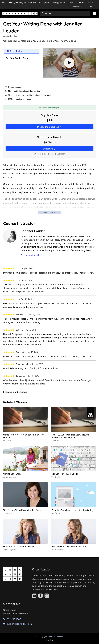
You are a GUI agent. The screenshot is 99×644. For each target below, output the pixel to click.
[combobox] (65, 13)
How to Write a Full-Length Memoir (69, 547)
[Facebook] (40, 596)
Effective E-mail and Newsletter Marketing (72, 510)
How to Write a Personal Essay (18, 547)
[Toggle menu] (94, 13)
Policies (50, 640)
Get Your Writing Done (17, 58)
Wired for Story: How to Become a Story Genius (23, 436)
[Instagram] (47, 596)
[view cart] (92, 3)
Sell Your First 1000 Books (65, 474)
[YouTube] (34, 596)
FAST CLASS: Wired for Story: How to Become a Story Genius (70, 436)
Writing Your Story (12, 474)
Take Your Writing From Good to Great (22, 510)
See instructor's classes (33, 255)
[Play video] (69, 63)
